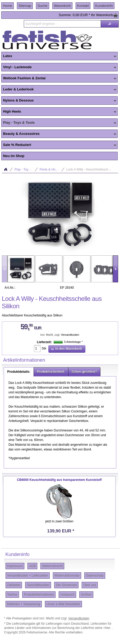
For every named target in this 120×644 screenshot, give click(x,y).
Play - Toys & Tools (59, 123)
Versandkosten (70, 335)
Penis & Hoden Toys (52, 169)
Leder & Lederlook (59, 90)
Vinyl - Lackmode (59, 67)
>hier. (107, 628)
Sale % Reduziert (59, 145)
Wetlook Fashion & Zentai (59, 79)
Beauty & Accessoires (59, 134)
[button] (110, 24)
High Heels (59, 112)
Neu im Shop (14, 156)
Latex (59, 56)
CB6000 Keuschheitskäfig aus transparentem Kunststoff (59, 480)
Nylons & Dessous (59, 101)
